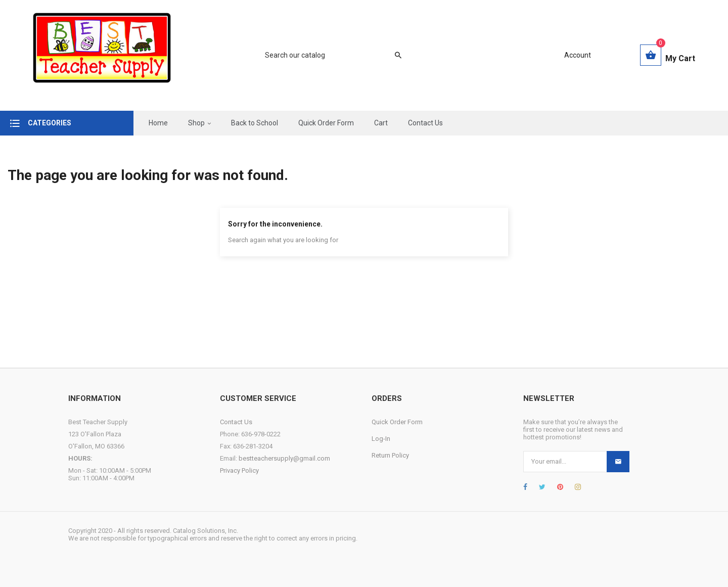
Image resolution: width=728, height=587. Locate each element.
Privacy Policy (239, 470)
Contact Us (236, 422)
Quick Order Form (397, 422)
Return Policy (390, 455)
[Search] (328, 55)
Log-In (381, 439)
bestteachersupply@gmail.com (284, 458)
